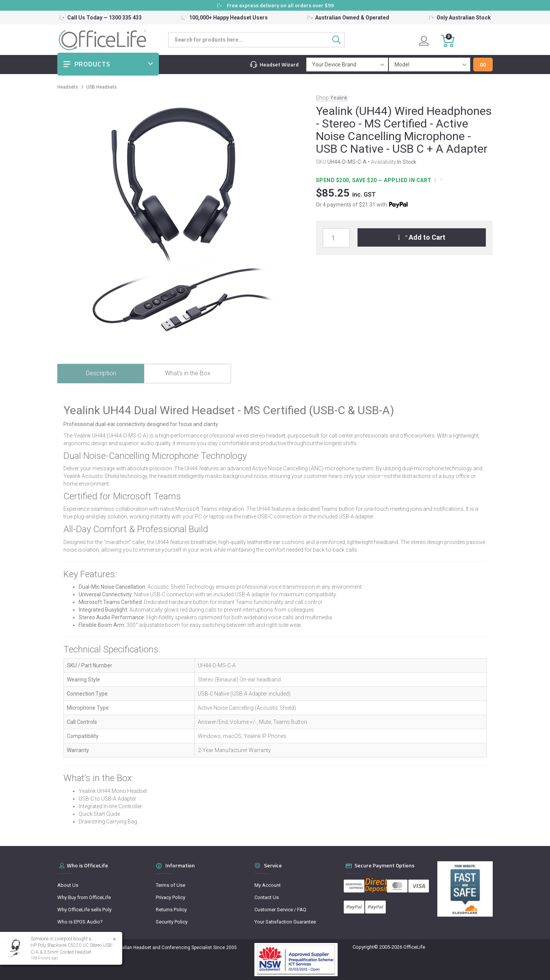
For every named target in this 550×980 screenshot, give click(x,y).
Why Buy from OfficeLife (84, 897)
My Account (268, 885)
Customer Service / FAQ (280, 910)
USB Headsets (102, 87)
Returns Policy (171, 910)
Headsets (68, 87)
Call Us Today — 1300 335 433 (104, 18)
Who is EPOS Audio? (80, 922)
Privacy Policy (171, 897)
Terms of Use (171, 885)
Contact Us (267, 897)
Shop (332, 98)
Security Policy (172, 922)
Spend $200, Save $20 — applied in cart (378, 180)
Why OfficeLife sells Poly (84, 910)
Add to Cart (422, 237)
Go (483, 65)
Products (92, 64)
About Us (68, 885)
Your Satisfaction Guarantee (285, 922)
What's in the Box (188, 373)
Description (101, 373)
